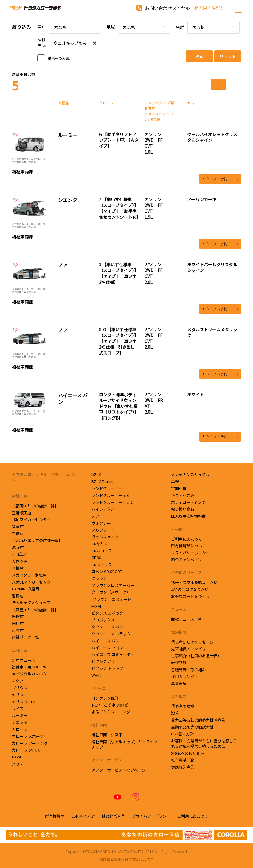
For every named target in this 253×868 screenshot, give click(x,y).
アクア (18, 681)
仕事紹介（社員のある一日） (196, 656)
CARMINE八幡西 (26, 589)
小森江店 (20, 554)
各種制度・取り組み (188, 670)
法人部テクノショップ (32, 602)
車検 (175, 481)
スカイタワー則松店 (30, 575)
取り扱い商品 (183, 509)
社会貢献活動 (183, 760)
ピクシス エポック (107, 613)
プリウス (20, 688)
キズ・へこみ (183, 495)
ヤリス (18, 695)
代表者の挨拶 (183, 706)
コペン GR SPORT (107, 571)
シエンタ (20, 722)
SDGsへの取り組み (188, 753)
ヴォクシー (101, 523)
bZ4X (96, 474)
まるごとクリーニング (111, 712)
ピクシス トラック (107, 668)
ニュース (179, 609)
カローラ (20, 729)
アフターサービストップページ (119, 770)
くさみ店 (20, 561)
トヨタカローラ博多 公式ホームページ (45, 477)
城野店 (18, 547)
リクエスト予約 (220, 179)
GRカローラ (102, 551)
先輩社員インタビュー (190, 649)
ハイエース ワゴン (107, 648)
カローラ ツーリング (30, 743)
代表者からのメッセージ (192, 642)
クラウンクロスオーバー (113, 585)
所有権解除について (188, 546)
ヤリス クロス (24, 702)
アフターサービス (107, 760)
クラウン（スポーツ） (111, 592)
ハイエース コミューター (113, 654)
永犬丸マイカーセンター (34, 582)
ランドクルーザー (107, 488)
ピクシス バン (104, 661)
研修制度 (179, 662)
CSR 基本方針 (83, 816)
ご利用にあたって (186, 539)
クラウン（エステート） (113, 599)
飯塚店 (18, 617)
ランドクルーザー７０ (111, 495)
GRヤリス (100, 544)
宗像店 (18, 534)
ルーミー (20, 715)
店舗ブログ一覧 (25, 637)
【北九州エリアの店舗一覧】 (37, 540)
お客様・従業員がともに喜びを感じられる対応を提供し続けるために (204, 743)
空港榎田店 (22, 513)
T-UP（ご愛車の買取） (111, 705)
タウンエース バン (107, 627)
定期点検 (179, 488)
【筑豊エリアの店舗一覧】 (35, 610)
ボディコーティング (188, 502)
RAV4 (16, 757)
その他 (177, 529)
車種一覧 (20, 650)
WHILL (97, 675)
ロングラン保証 (105, 698)
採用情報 (179, 632)
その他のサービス (187, 572)
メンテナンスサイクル (190, 474)
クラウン (101, 578)
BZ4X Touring (103, 481)
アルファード (103, 530)
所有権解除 (55, 816)
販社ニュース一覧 (186, 619)
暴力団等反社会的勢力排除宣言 (198, 720)
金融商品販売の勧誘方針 (192, 727)
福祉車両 (99, 725)
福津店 (18, 526)
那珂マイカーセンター (32, 520)
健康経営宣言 (183, 767)
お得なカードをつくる (190, 596)
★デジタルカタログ (29, 674)
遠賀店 (18, 596)
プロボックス (103, 620)
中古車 (99, 688)
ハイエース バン (105, 641)
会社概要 (179, 696)
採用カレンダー (185, 677)
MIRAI (96, 606)
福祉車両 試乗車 (107, 735)
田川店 (18, 623)
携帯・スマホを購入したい (194, 582)
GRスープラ (102, 565)
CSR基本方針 (182, 734)
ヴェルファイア (105, 537)
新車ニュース (23, 660)
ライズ (18, 708)
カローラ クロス (26, 750)
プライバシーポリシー (190, 553)
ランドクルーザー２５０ (113, 502)
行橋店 (18, 568)
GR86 (96, 557)
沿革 (175, 713)
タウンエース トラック (111, 634)
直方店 (18, 630)
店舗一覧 (20, 496)
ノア (95, 516)
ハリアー (20, 764)
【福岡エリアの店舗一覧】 (35, 506)
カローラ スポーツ (28, 736)
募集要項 (179, 683)
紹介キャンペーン (186, 560)
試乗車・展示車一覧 (29, 667)
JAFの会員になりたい (190, 589)
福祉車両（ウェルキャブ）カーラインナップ (124, 744)
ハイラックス (103, 509)
